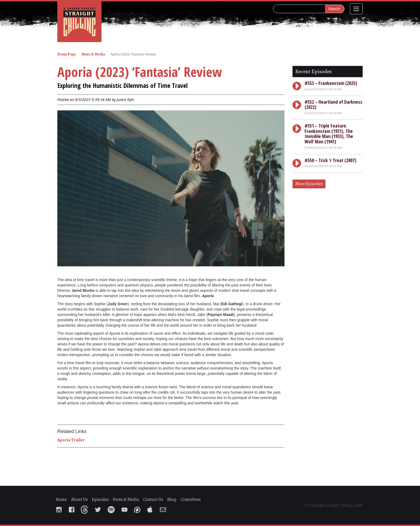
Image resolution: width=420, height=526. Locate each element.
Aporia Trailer (71, 440)
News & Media (93, 54)
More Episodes (309, 184)
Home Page (67, 54)
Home (61, 499)
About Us (79, 499)
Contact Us (153, 499)
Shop (172, 499)
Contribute (191, 499)
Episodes (100, 499)
